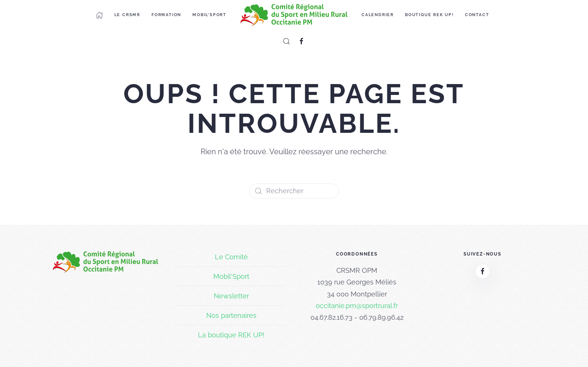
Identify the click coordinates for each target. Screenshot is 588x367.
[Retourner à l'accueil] (294, 15)
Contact (477, 15)
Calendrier (378, 15)
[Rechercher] (294, 191)
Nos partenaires (231, 315)
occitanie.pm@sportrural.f (356, 306)
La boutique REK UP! (231, 335)
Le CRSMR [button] (127, 15)
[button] (286, 41)
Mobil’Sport (209, 15)
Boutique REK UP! (429, 15)
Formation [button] (166, 15)
